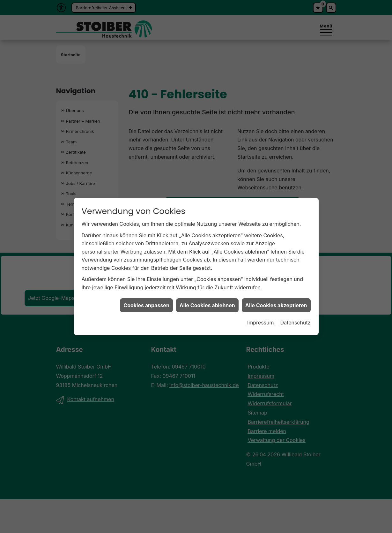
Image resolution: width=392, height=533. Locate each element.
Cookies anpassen (146, 301)
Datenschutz (296, 319)
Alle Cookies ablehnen (207, 301)
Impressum (261, 319)
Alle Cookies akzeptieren (276, 301)
